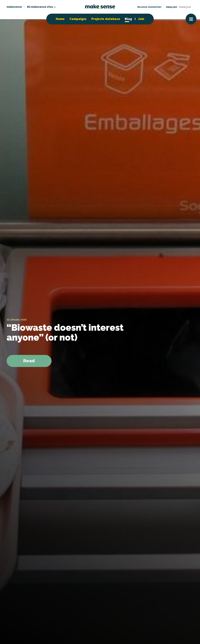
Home (60, 19)
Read (29, 361)
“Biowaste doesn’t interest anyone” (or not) (65, 332)
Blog (128, 19)
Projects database (106, 19)
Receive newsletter (149, 7)
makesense (14, 7)
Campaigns (78, 19)
